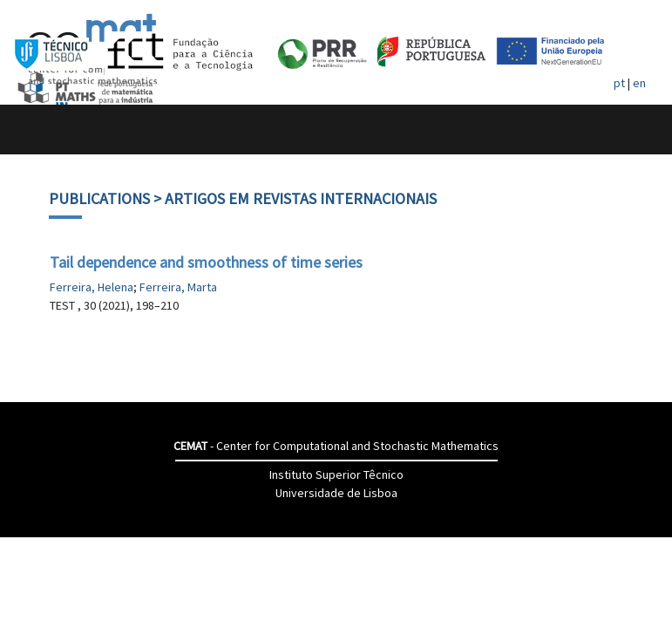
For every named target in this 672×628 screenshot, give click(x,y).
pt (619, 83)
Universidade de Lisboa (336, 493)
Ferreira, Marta (178, 287)
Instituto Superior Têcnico (336, 474)
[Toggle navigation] (32, 130)
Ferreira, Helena (92, 287)
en (639, 83)
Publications (99, 198)
